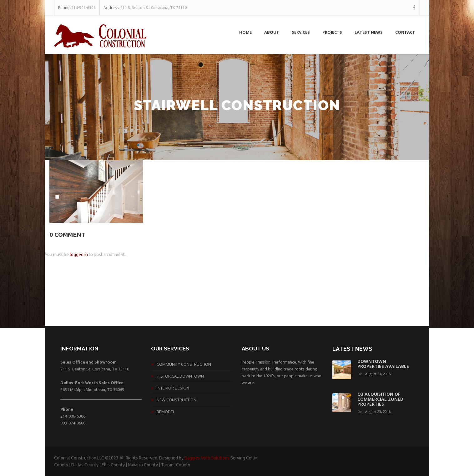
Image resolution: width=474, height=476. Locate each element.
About (272, 32)
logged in (79, 255)
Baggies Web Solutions (207, 458)
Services (301, 32)
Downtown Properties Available (383, 364)
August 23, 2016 (378, 374)
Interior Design (173, 388)
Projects (332, 32)
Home (245, 32)
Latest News (369, 32)
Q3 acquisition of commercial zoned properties (380, 399)
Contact (405, 32)
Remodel (166, 412)
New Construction (176, 400)
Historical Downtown (180, 376)
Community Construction (184, 364)
